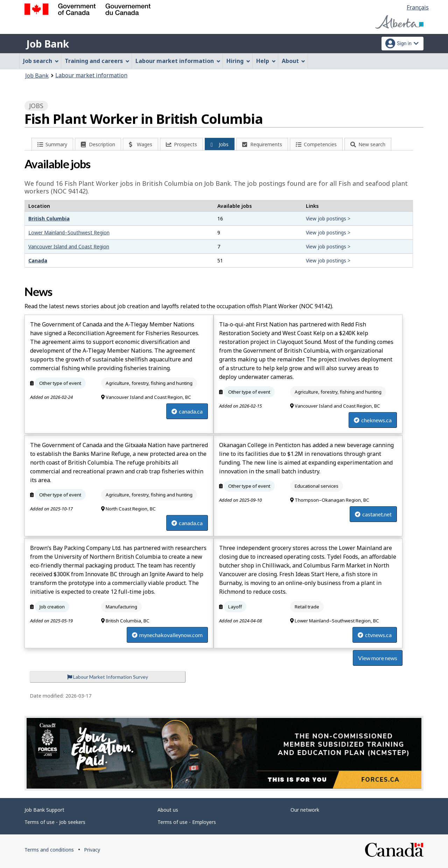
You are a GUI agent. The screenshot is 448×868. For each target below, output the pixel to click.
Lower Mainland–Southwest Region (69, 232)
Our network (305, 810)
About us (168, 810)
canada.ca (187, 411)
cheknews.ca (373, 420)
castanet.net (373, 514)
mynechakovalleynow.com (167, 635)
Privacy (92, 850)
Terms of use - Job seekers (55, 822)
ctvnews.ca (375, 635)
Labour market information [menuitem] (178, 61)
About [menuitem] (294, 61)
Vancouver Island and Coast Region (69, 246)
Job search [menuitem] (41, 61)
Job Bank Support (44, 810)
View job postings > (328, 218)
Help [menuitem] (266, 61)
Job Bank (48, 44)
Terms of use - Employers (187, 822)
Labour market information (91, 75)
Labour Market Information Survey (108, 677)
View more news (378, 658)
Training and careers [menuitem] (97, 61)
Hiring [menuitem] (238, 61)
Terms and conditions (49, 850)
